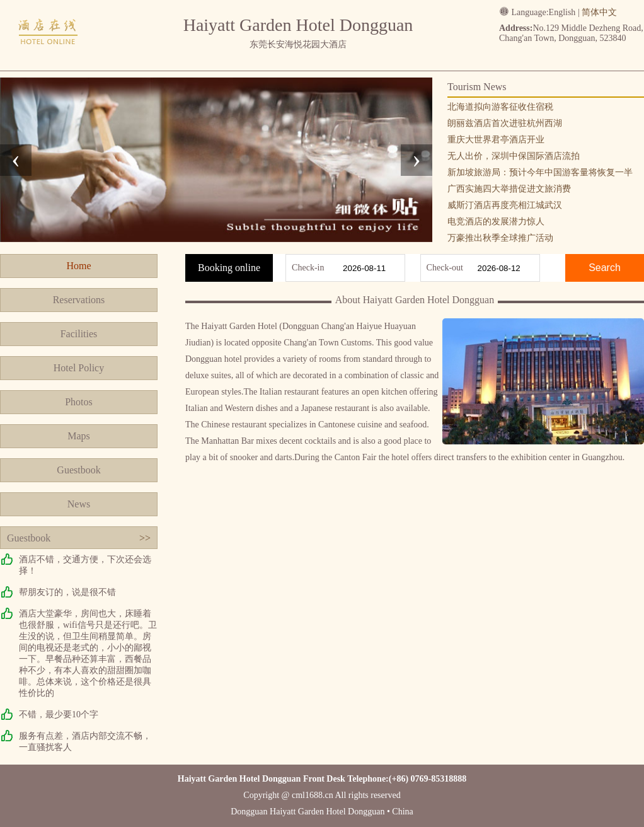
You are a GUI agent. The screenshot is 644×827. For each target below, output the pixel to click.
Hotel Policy (79, 368)
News (79, 504)
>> (145, 538)
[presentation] (16, 160)
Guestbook (78, 470)
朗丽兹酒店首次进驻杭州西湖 (505, 123)
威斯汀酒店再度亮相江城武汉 (505, 205)
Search (605, 268)
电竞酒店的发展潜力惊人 (496, 222)
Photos (79, 402)
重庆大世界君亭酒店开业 (496, 140)
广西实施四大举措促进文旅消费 (509, 189)
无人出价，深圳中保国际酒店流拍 (514, 156)
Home (78, 266)
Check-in (308, 268)
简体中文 (599, 12)
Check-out (445, 268)
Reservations (79, 300)
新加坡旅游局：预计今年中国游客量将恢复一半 (540, 172)
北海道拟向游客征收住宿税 (500, 107)
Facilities (79, 334)
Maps (79, 436)
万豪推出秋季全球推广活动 (500, 238)
